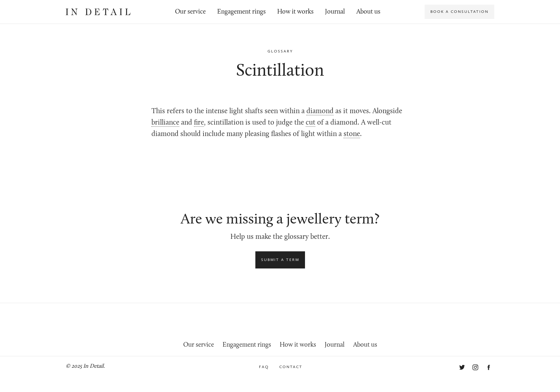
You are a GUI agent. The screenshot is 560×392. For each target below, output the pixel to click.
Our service (190, 12)
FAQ (264, 367)
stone (352, 134)
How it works (295, 12)
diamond (320, 111)
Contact (291, 367)
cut (311, 123)
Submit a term (280, 260)
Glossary (280, 51)
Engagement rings (241, 12)
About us (368, 12)
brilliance (165, 123)
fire (199, 123)
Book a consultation (459, 12)
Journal (335, 12)
